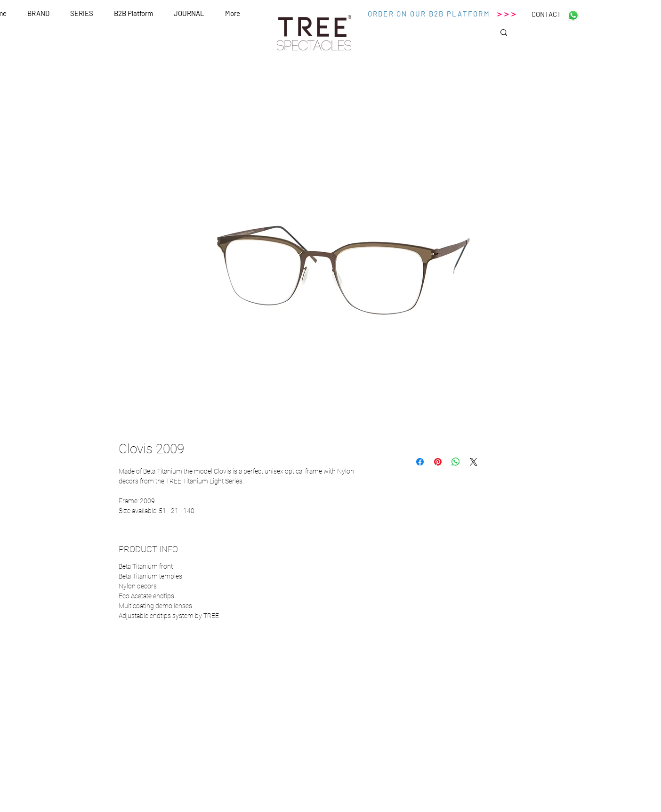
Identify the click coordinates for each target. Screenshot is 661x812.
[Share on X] (474, 462)
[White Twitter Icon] (131, 758)
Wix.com (420, 808)
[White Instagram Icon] (151, 758)
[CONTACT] (546, 14)
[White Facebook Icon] (112, 758)
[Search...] (536, 35)
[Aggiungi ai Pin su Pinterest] (438, 462)
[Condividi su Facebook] (420, 462)
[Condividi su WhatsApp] (456, 462)
